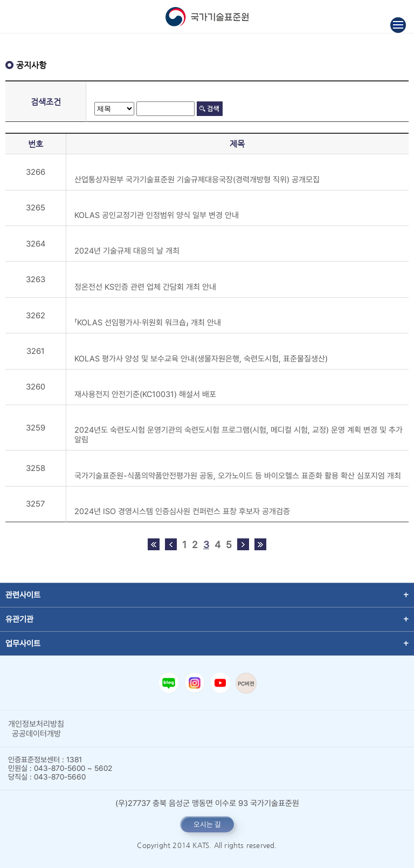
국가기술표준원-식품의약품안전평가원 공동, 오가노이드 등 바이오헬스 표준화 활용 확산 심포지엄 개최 (238, 476)
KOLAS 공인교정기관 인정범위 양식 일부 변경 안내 (157, 215)
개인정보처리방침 (36, 724)
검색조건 (46, 102)
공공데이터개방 (36, 734)
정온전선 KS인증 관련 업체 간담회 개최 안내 (145, 287)
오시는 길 (207, 824)
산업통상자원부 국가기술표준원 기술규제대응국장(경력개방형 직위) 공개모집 (197, 180)
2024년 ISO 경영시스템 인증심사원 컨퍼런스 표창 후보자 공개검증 (182, 511)
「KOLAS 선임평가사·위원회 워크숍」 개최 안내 (148, 323)
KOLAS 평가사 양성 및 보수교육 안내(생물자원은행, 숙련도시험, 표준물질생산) (201, 359)
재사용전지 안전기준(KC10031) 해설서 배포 (145, 394)
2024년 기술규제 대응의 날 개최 (127, 251)
